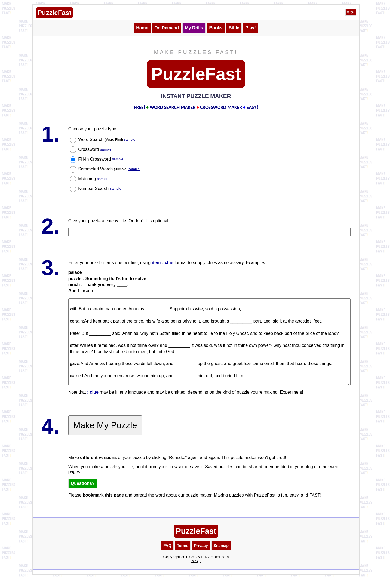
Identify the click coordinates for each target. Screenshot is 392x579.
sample (130, 140)
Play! (250, 28)
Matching (93, 179)
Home (142, 28)
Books (216, 28)
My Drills (194, 28)
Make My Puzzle (105, 425)
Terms (183, 546)
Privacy (201, 546)
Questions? (83, 483)
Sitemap (221, 546)
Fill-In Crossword (101, 159)
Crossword (95, 149)
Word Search (107, 140)
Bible (234, 28)
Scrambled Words (109, 169)
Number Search (100, 189)
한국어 (351, 12)
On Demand (167, 28)
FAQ (167, 546)
